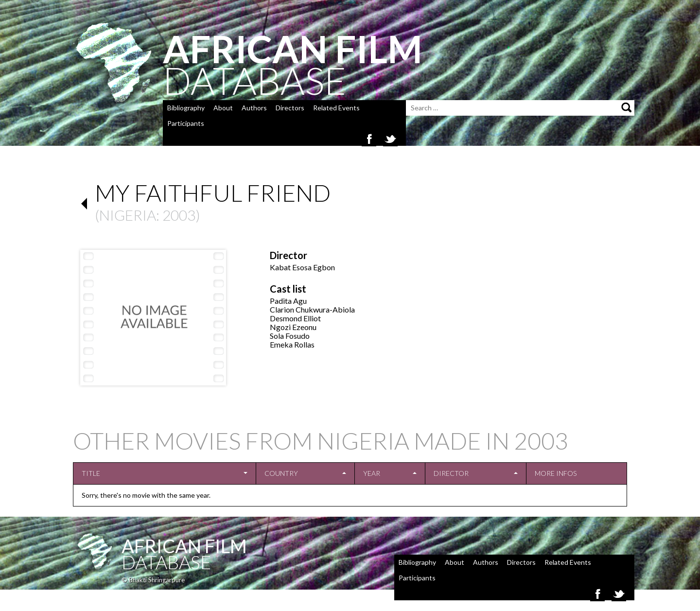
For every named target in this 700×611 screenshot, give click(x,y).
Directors (290, 108)
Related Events (336, 108)
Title (91, 473)
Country (281, 473)
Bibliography (186, 108)
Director (451, 473)
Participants (186, 123)
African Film (184, 546)
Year (372, 473)
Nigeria (128, 215)
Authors (254, 108)
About (223, 108)
